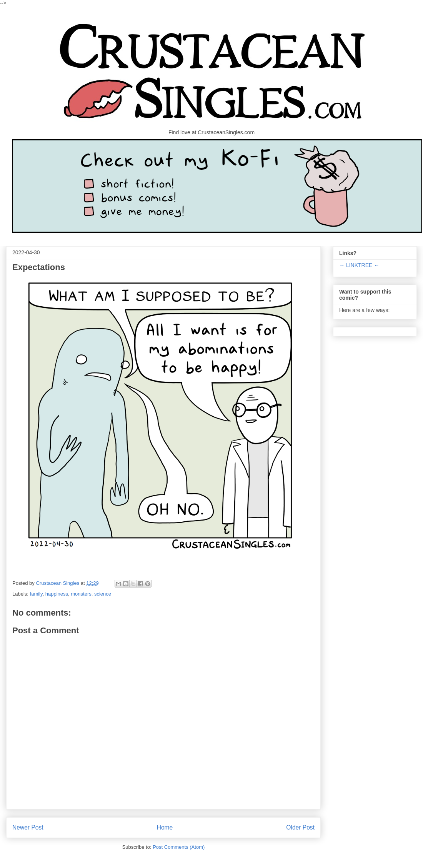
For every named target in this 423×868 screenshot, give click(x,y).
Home (165, 827)
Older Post (300, 827)
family (36, 594)
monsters (81, 594)
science (103, 594)
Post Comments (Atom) (179, 847)
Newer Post (28, 827)
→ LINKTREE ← (359, 265)
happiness (57, 594)
